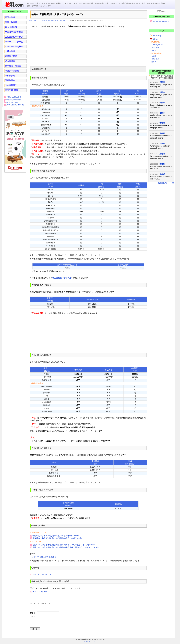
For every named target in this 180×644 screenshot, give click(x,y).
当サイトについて (12, 102)
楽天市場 (155, 39)
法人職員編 (10, 61)
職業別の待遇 (11, 56)
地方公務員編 (11, 27)
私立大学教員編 (12, 71)
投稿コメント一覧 (40, 592)
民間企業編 (10, 17)
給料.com (32, 20)
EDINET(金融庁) (157, 45)
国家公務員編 (11, 22)
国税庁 (154, 50)
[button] (88, 69)
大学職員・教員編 (13, 66)
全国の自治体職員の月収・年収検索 (54, 20)
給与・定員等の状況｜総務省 (44, 557)
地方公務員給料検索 (14, 32)
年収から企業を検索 (14, 46)
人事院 (154, 56)
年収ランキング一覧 (14, 42)
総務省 (154, 62)
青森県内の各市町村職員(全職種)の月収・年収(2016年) (55, 536)
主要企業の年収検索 (14, 37)
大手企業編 (10, 51)
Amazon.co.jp (157, 36)
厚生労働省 (155, 48)
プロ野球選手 (11, 85)
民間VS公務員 (11, 90)
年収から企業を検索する (161, 21)
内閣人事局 (155, 59)
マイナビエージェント (42, 574)
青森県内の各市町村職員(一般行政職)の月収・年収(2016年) (57, 538)
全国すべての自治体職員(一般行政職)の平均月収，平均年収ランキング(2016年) (66, 547)
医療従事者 (10, 80)
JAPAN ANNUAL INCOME (15, 105)
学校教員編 (10, 76)
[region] (88, 47)
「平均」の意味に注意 (14, 97)
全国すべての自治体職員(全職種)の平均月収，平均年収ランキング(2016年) (64, 545)
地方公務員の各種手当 (62, 278)
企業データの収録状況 (14, 100)
